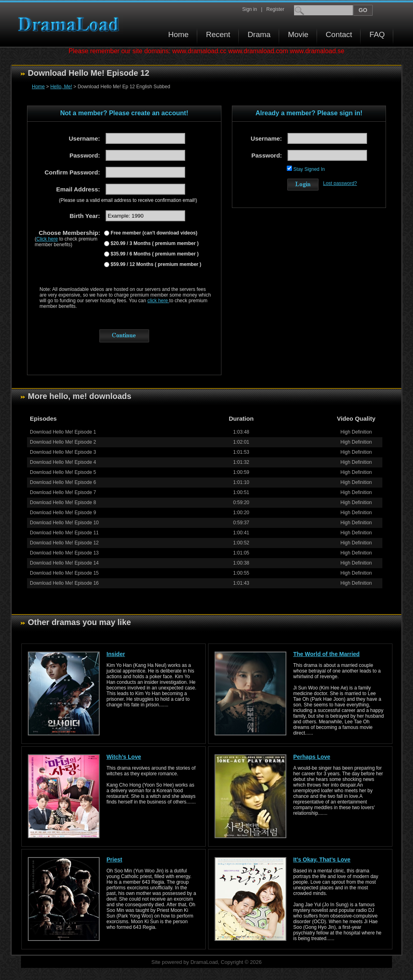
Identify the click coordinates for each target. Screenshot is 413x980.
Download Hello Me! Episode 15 (64, 573)
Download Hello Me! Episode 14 (64, 563)
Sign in (249, 9)
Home (178, 34)
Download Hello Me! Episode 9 (63, 513)
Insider (116, 654)
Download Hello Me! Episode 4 (63, 462)
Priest (114, 860)
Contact (339, 34)
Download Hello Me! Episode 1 (63, 432)
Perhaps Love (312, 757)
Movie (298, 34)
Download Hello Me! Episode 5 (63, 472)
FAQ (377, 34)
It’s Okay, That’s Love (322, 860)
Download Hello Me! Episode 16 (64, 583)
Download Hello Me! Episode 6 (63, 482)
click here (159, 301)
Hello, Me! (61, 87)
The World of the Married (326, 654)
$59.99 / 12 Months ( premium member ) (155, 264)
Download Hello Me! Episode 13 (64, 553)
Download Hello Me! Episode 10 (64, 523)
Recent (218, 34)
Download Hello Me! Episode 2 (63, 442)
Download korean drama (71, 24)
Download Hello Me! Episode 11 (64, 533)
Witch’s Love (124, 757)
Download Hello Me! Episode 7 (63, 492)
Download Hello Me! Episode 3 (63, 452)
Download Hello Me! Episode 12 (64, 543)
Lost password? (340, 183)
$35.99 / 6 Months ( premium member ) (154, 254)
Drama (259, 34)
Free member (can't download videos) (153, 233)
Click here (47, 239)
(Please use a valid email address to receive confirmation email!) (128, 200)
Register (275, 9)
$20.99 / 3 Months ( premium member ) (154, 243)
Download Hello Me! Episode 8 (63, 502)
